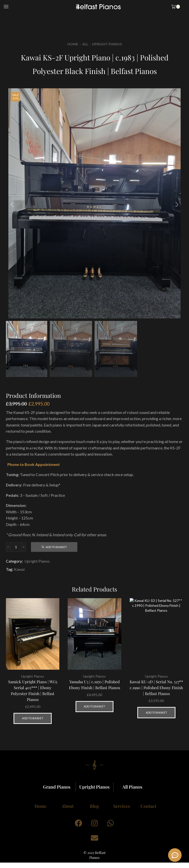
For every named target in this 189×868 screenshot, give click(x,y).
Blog (94, 806)
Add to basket (56, 547)
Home (73, 44)
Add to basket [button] (33, 718)
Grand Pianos (57, 787)
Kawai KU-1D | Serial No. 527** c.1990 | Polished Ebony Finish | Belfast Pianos (156, 688)
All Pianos (132, 787)
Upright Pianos (107, 44)
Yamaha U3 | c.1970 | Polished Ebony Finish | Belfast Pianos (94, 685)
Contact (148, 806)
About (68, 806)
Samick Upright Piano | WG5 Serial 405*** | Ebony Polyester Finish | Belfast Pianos (33, 691)
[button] (12, 204)
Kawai (19, 569)
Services (122, 806)
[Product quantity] (16, 547)
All (85, 44)
